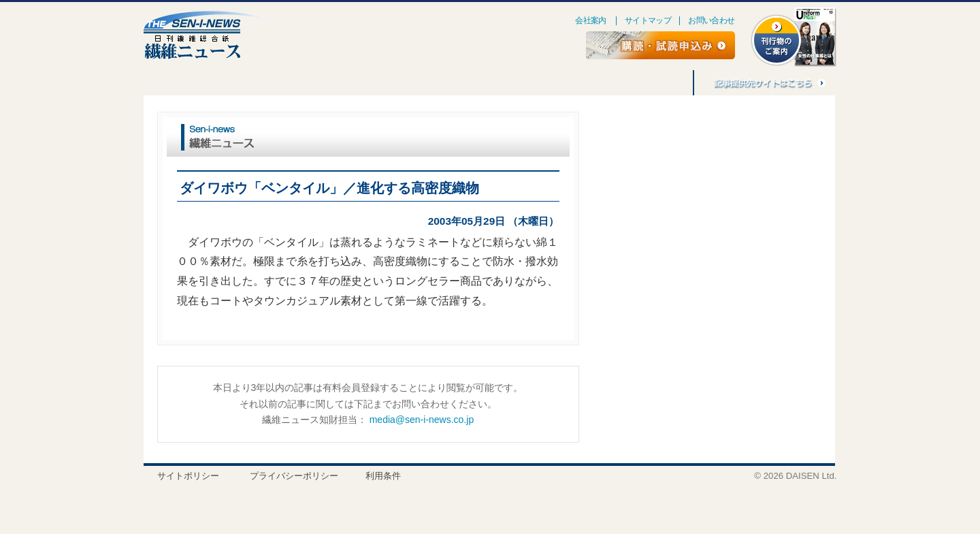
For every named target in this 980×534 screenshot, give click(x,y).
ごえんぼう (289, 83)
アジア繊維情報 (502, 83)
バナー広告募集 (583, 83)
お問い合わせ (711, 20)
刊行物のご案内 (420, 83)
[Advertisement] (707, 222)
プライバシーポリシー (294, 476)
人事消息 (350, 83)
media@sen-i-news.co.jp (422, 420)
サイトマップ (648, 20)
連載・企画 (224, 83)
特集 (167, 83)
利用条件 (383, 476)
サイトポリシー (188, 476)
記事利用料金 (658, 83)
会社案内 (591, 20)
